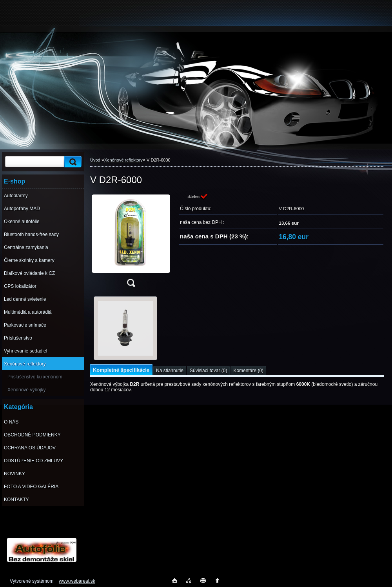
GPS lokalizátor (20, 286)
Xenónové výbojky (26, 390)
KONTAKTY (16, 500)
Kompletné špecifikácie (121, 370)
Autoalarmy (16, 196)
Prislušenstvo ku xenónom (35, 377)
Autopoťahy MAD (22, 209)
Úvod (95, 160)
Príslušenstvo (18, 338)
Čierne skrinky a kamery (29, 260)
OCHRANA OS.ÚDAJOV (30, 448)
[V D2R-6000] (131, 243)
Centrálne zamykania (26, 247)
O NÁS (11, 422)
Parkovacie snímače (25, 325)
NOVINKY (15, 474)
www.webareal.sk (77, 581)
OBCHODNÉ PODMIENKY (32, 435)
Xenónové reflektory (25, 364)
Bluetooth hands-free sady (31, 234)
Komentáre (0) (248, 371)
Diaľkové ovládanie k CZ (29, 273)
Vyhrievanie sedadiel (25, 351)
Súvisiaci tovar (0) (208, 371)
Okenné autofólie (22, 222)
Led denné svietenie (25, 299)
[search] (72, 162)
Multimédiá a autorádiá (28, 312)
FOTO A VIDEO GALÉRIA (31, 487)
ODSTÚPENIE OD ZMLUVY (34, 461)
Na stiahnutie (170, 371)
